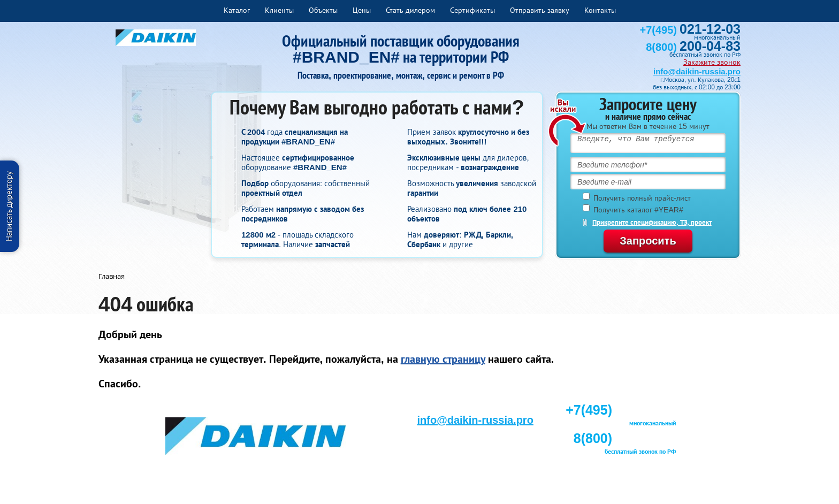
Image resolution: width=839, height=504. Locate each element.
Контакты (600, 10)
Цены (362, 10)
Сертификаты (472, 10)
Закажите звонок (712, 62)
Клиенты (279, 10)
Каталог (237, 10)
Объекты (323, 10)
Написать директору (9, 206)
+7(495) (690, 30)
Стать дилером (410, 10)
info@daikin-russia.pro (697, 71)
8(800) (693, 47)
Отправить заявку (540, 10)
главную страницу (443, 359)
